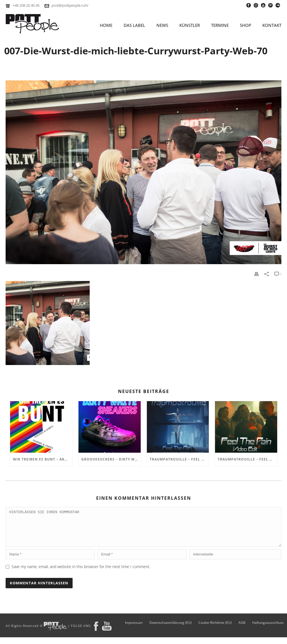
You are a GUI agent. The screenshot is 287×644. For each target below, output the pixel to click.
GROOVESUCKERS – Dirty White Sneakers (111, 459)
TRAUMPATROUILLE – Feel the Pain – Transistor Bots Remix (179, 459)
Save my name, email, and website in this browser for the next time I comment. (81, 573)
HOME (106, 25)
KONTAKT (272, 25)
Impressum (134, 629)
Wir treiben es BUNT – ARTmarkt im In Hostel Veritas (43, 459)
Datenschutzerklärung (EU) (171, 629)
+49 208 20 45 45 (26, 5)
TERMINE (220, 25)
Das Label (134, 25)
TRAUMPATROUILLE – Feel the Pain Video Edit (247, 459)
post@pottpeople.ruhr (70, 5)
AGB (242, 629)
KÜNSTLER (190, 25)
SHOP (246, 25)
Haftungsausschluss (268, 629)
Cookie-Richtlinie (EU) (215, 629)
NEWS (162, 25)
